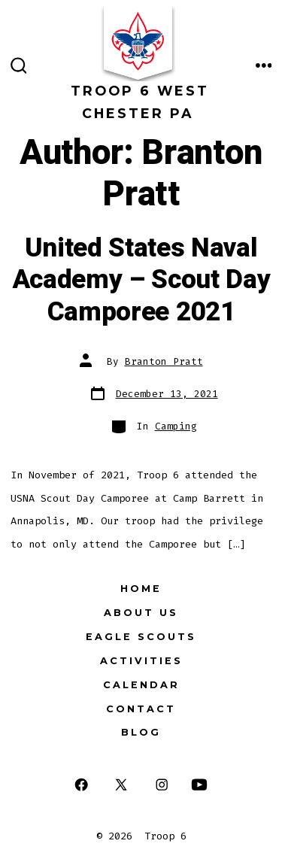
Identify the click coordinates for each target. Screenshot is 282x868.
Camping (176, 426)
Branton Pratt (164, 361)
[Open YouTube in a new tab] (199, 784)
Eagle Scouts (141, 637)
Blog (141, 732)
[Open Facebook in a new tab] (81, 784)
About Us (141, 613)
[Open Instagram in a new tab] (162, 784)
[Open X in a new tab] (121, 784)
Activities (141, 661)
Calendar (141, 685)
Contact (141, 709)
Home (141, 589)
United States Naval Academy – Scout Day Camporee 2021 (141, 280)
